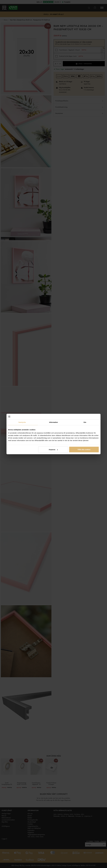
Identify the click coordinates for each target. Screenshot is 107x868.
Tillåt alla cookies (84, 450)
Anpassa (53, 450)
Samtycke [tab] (22, 422)
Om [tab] (85, 422)
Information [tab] (53, 422)
